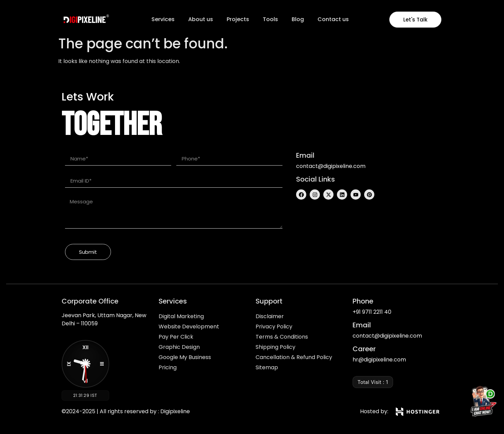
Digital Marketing (181, 316)
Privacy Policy (274, 327)
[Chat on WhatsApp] (482, 403)
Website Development (189, 327)
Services (163, 19)
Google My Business (185, 357)
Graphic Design (179, 347)
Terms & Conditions (282, 337)
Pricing (168, 367)
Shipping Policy (275, 347)
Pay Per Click (176, 337)
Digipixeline (175, 411)
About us (201, 19)
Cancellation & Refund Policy (294, 357)
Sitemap (267, 367)
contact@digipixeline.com (331, 166)
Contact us (333, 19)
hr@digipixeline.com (379, 360)
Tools (270, 19)
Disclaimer (270, 316)
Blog (298, 19)
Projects (238, 19)
